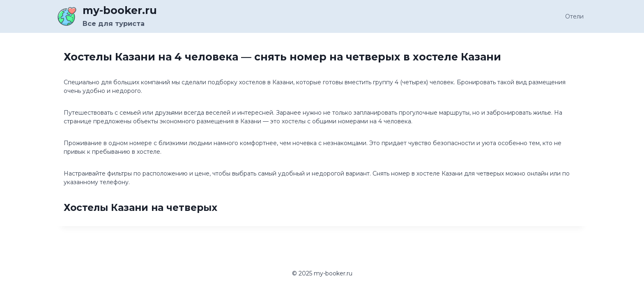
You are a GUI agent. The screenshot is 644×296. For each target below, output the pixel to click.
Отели (574, 16)
